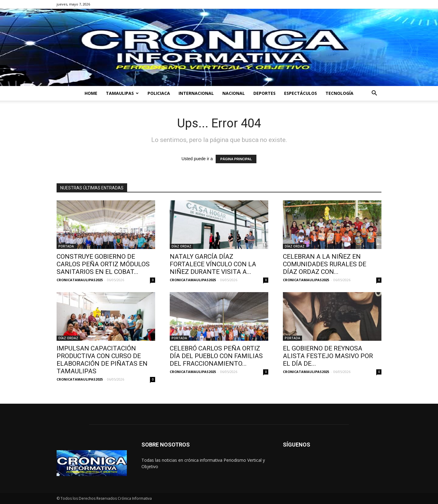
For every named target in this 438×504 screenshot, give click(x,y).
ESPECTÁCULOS (301, 93)
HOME (91, 93)
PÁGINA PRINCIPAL (236, 159)
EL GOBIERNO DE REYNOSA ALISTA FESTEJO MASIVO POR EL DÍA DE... (328, 356)
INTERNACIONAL (196, 93)
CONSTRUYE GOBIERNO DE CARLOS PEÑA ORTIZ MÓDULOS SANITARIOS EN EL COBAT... (103, 264)
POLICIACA (159, 93)
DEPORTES (264, 93)
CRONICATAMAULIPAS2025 (80, 280)
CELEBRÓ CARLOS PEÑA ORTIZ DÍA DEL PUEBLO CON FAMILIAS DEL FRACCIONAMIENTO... (216, 356)
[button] (374, 94)
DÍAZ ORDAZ (181, 246)
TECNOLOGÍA (339, 93)
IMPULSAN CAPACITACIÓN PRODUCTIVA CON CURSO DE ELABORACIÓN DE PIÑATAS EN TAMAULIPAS (102, 360)
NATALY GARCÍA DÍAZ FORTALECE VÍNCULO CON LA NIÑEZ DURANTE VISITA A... (213, 264)
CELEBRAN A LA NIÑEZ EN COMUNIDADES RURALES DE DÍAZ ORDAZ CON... (325, 264)
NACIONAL (234, 93)
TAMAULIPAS (122, 93)
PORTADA (66, 246)
